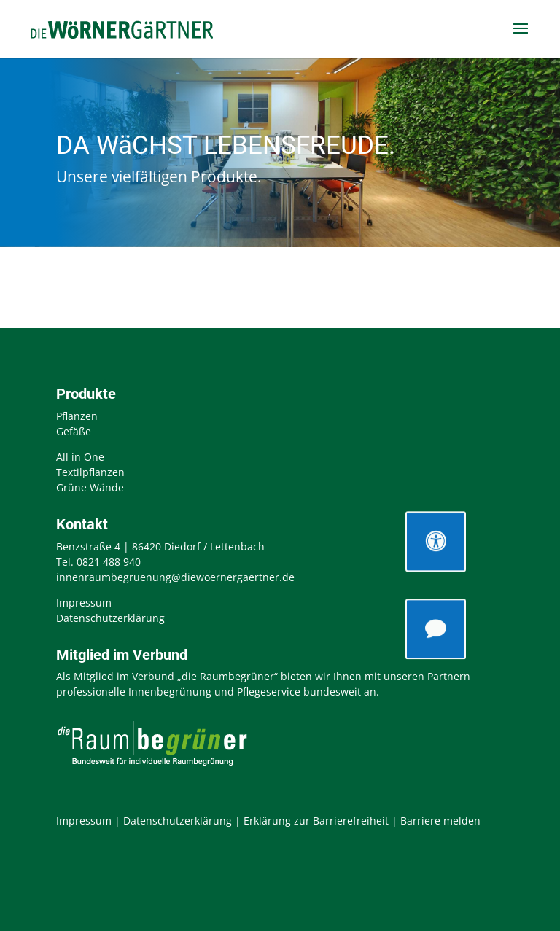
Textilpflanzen (90, 472)
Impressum (84, 603)
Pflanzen (77, 416)
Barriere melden (440, 821)
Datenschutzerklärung (110, 618)
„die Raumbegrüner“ (227, 676)
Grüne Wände (90, 487)
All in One (80, 457)
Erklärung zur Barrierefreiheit (316, 821)
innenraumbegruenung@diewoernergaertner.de (175, 577)
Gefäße (74, 431)
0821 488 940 (109, 562)
